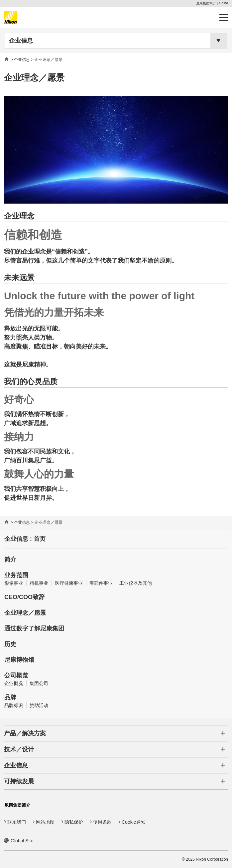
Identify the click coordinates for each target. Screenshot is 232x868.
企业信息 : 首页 (25, 539)
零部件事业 (101, 583)
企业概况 (14, 683)
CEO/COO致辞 (24, 597)
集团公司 (39, 683)
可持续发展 (19, 781)
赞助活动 (39, 705)
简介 (10, 559)
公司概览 (16, 675)
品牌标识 (14, 705)
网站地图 (45, 822)
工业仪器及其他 (136, 583)
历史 (10, 644)
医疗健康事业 (69, 583)
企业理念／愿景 (25, 613)
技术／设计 (19, 749)
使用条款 (102, 822)
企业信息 (21, 41)
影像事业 (14, 583)
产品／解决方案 (25, 733)
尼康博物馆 (19, 660)
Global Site (22, 841)
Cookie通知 (134, 822)
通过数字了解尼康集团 (34, 628)
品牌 (10, 697)
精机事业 (39, 583)
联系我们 (17, 822)
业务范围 (16, 575)
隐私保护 (74, 822)
